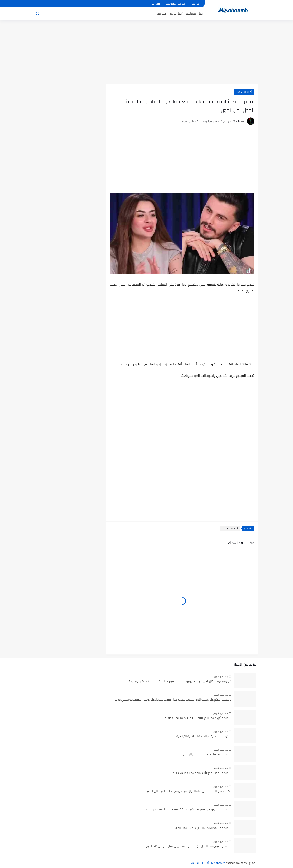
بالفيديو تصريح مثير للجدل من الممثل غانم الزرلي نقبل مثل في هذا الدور (189, 846)
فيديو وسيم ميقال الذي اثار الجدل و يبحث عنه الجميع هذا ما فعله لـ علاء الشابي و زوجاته (179, 681)
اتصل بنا (156, 4)
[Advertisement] (146, 53)
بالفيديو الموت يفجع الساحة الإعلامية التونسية (204, 736)
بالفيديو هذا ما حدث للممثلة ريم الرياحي (207, 755)
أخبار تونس (176, 14)
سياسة (161, 14)
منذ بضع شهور (221, 676)
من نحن (195, 4)
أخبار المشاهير (195, 14)
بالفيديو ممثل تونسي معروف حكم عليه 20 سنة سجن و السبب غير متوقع (188, 810)
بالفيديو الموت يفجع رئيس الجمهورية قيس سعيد (202, 773)
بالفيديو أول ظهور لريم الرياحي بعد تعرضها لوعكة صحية (198, 718)
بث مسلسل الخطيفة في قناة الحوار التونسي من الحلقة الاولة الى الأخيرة (188, 791)
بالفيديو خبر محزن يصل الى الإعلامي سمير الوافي (202, 828)
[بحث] (38, 14)
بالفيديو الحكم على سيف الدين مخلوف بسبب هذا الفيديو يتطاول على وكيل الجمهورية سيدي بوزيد (173, 700)
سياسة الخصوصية (175, 4)
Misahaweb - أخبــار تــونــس (208, 863)
